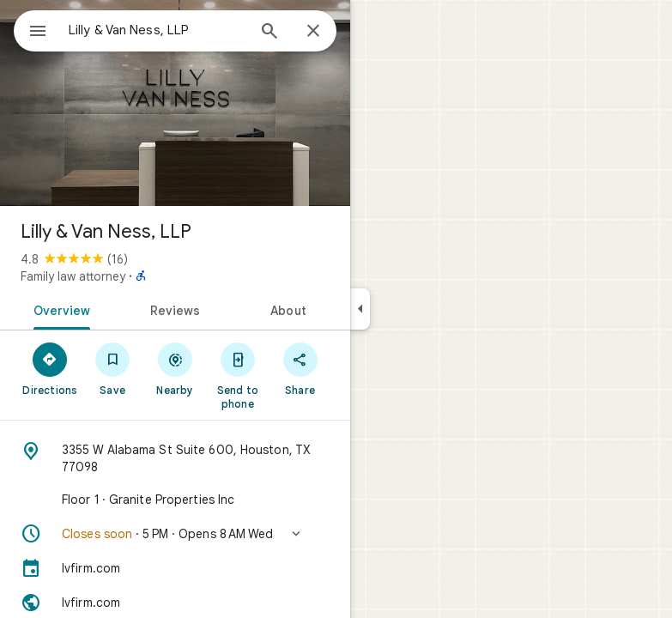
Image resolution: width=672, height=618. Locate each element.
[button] (175, 534)
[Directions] (50, 368)
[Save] (113, 368)
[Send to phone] (237, 375)
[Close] (313, 32)
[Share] (300, 368)
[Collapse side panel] (360, 309)
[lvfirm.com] (175, 568)
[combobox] (157, 30)
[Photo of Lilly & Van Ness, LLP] (175, 103)
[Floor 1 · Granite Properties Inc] (175, 500)
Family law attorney (73, 276)
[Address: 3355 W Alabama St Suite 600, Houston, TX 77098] (175, 458)
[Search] (269, 33)
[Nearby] (176, 368)
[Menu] (38, 33)
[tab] (59, 309)
